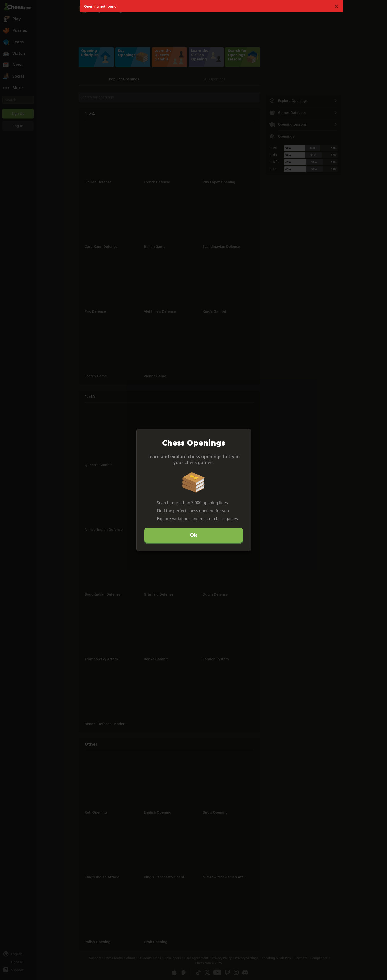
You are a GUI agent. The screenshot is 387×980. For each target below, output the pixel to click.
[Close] (245, 434)
